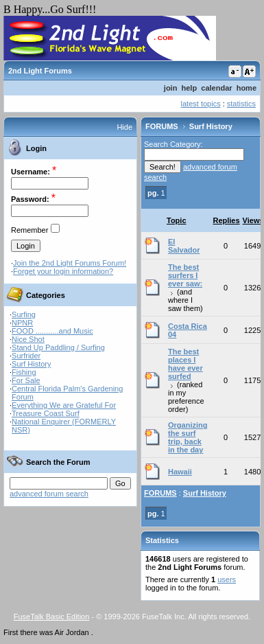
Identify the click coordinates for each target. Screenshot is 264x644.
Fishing (24, 372)
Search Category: (173, 144)
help (190, 88)
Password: (30, 199)
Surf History (31, 364)
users (227, 579)
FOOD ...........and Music (52, 331)
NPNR (22, 323)
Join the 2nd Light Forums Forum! (70, 263)
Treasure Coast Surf (46, 413)
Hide (124, 127)
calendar (216, 88)
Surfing (24, 314)
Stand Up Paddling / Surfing (58, 347)
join (171, 88)
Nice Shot (28, 339)
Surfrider (26, 356)
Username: (31, 172)
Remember (29, 230)
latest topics (201, 104)
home (247, 88)
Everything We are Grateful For (64, 405)
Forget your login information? (63, 271)
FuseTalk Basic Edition (52, 617)
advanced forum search (49, 494)
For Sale (26, 380)
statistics (241, 104)
